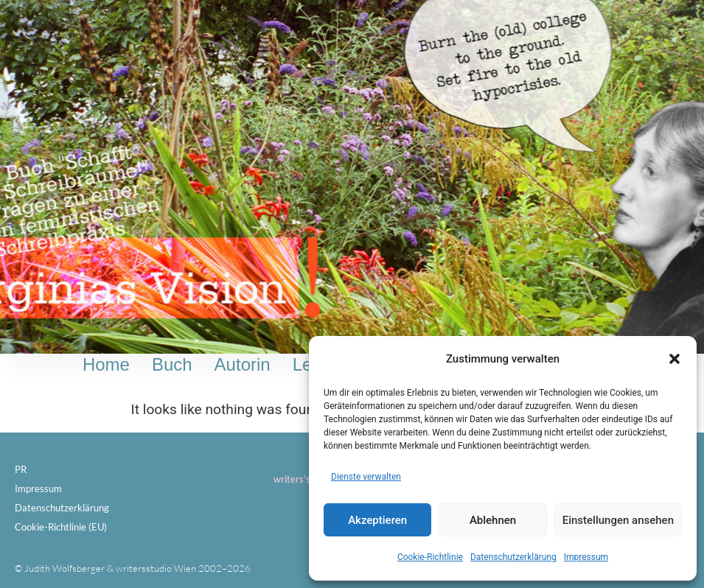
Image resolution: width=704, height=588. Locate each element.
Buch (172, 364)
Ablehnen (493, 520)
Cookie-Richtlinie (430, 557)
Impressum (586, 557)
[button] (675, 359)
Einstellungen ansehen (618, 520)
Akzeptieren (377, 520)
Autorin (243, 364)
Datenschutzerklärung (513, 557)
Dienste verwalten (366, 477)
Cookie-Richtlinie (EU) (61, 527)
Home (106, 364)
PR (21, 469)
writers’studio (303, 479)
